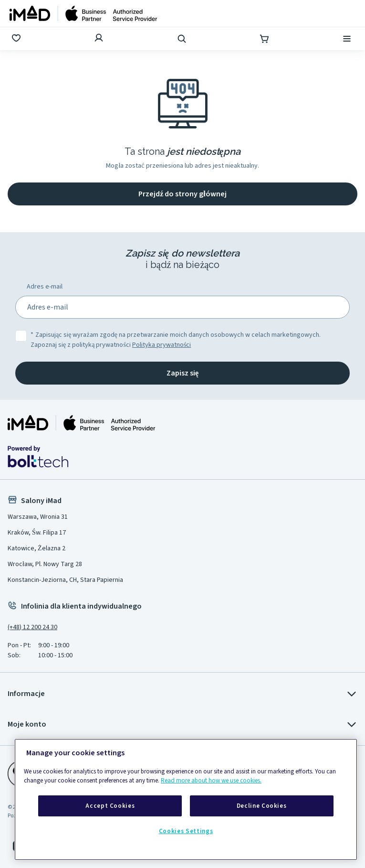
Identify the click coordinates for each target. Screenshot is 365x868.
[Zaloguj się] (100, 39)
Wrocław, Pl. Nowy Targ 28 (45, 564)
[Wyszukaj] (183, 39)
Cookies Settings (186, 831)
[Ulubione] (17, 39)
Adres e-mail (45, 287)
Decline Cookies (262, 806)
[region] (186, 799)
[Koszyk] (265, 39)
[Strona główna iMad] (82, 423)
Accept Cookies (110, 806)
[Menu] (348, 39)
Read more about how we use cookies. (211, 781)
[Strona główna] (83, 13)
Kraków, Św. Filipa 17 (37, 533)
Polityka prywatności (162, 345)
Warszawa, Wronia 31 (38, 517)
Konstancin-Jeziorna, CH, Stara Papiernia (65, 580)
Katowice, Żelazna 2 (36, 548)
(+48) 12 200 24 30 (32, 627)
